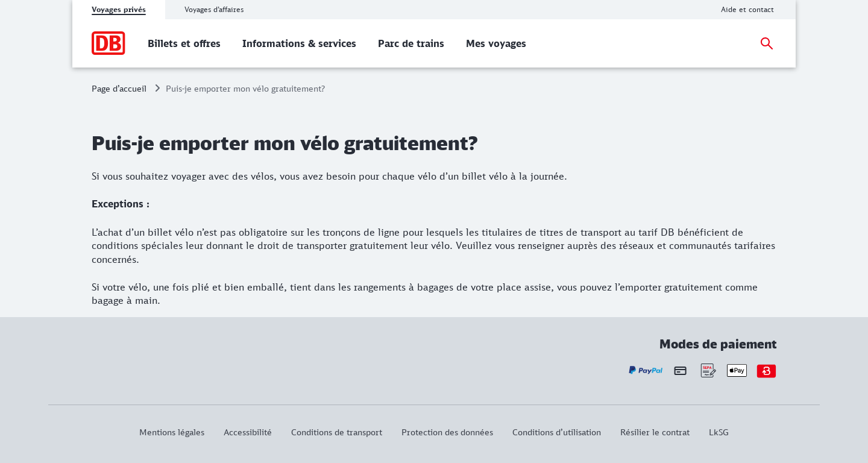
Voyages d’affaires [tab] (214, 9)
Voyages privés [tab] (119, 9)
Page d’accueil (119, 88)
